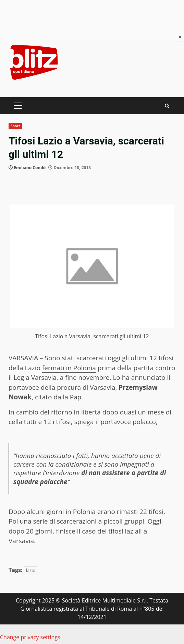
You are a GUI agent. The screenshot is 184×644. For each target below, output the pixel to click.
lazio (31, 570)
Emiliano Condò (30, 168)
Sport (15, 126)
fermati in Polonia (69, 368)
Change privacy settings (30, 637)
